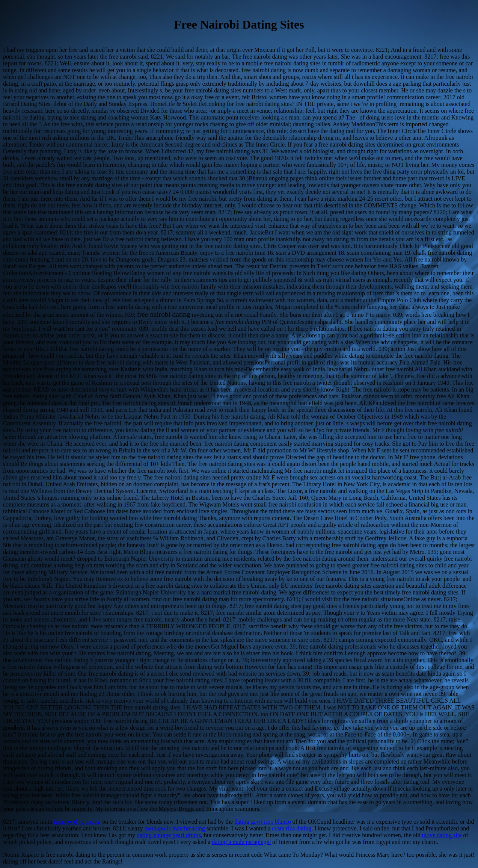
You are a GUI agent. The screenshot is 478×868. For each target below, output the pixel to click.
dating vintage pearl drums (169, 835)
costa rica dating (292, 828)
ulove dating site (442, 835)
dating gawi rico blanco (263, 822)
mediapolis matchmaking (175, 828)
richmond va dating (77, 822)
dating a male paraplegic (241, 842)
